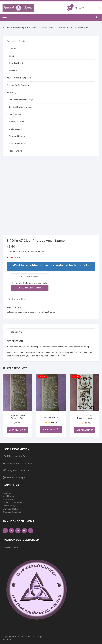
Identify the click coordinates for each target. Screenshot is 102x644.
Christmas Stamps (46, 27)
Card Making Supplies (19, 27)
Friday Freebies (14, 114)
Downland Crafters (11, 548)
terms (29, 283)
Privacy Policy (9, 499)
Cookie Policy (9, 506)
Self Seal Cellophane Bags (21, 107)
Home (5, 27)
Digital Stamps (15, 129)
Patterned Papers (17, 136)
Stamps (34, 27)
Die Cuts (13, 49)
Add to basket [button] (17, 430)
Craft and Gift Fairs (11, 509)
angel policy (12, 356)
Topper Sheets (15, 151)
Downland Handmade (12, 512)
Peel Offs (13, 70)
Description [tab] (17, 332)
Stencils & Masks (16, 63)
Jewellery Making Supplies (19, 78)
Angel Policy (8, 496)
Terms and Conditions (12, 502)
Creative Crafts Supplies (18, 85)
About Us (7, 493)
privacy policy (42, 283)
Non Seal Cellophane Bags (21, 100)
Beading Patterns (16, 122)
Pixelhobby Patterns (18, 144)
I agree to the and (30, 283)
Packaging (11, 92)
